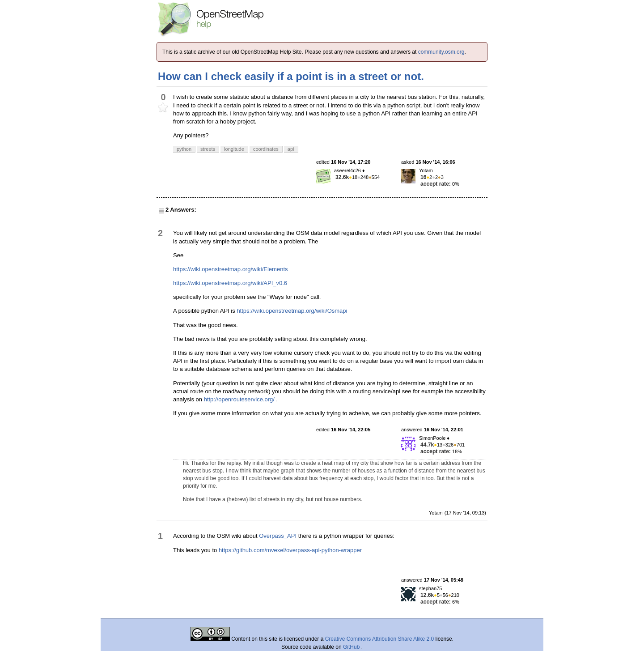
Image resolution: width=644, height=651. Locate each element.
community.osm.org (441, 52)
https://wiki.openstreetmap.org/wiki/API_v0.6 (230, 283)
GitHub (352, 647)
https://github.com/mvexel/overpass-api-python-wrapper (290, 550)
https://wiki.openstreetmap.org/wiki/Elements (231, 269)
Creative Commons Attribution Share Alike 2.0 (379, 639)
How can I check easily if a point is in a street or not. (291, 76)
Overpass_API (278, 536)
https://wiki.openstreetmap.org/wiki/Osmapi (292, 311)
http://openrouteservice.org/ (239, 399)
